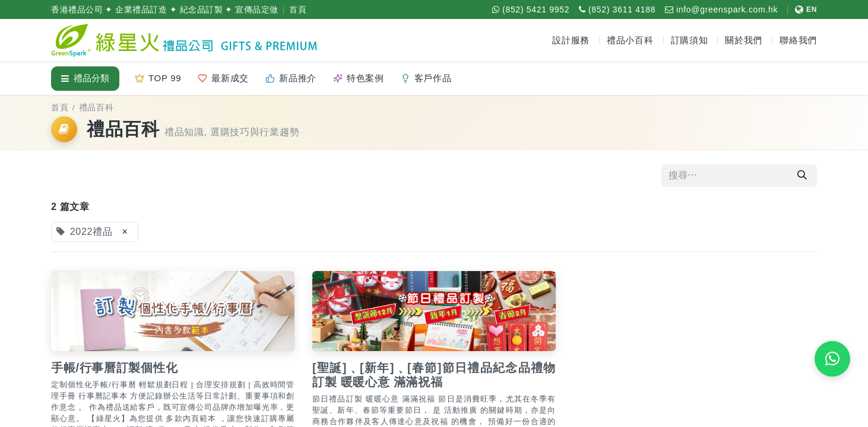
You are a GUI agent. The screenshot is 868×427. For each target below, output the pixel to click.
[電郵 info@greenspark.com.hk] (721, 9)
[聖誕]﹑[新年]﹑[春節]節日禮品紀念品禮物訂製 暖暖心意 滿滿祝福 (434, 375)
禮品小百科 (630, 40)
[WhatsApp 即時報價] (832, 359)
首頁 (298, 9)
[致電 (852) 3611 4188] (617, 9)
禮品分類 (85, 78)
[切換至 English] (802, 9)
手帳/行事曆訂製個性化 (114, 368)
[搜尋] (802, 176)
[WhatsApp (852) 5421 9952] (531, 9)
